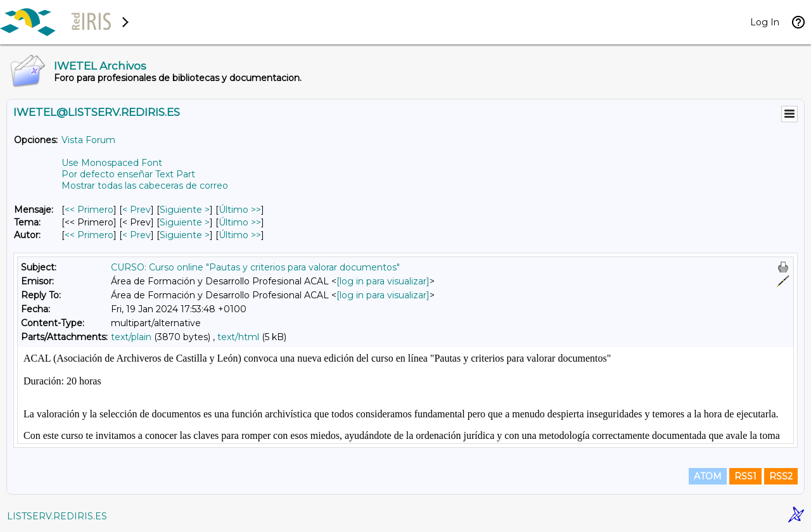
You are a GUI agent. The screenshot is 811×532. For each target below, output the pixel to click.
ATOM (708, 476)
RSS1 (745, 476)
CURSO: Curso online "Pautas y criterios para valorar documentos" (255, 267)
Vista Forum (88, 140)
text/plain (131, 337)
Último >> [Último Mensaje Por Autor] (240, 235)
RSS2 (781, 476)
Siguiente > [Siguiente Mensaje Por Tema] (185, 222)
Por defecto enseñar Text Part (128, 174)
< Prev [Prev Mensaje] (137, 210)
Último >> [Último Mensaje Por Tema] (240, 222)
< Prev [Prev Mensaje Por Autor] (137, 235)
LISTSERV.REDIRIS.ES (57, 516)
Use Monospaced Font (112, 163)
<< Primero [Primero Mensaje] (89, 210)
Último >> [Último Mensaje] (240, 210)
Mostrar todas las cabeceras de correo (145, 186)
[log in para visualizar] (383, 281)
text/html (238, 337)
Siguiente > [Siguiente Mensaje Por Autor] (185, 235)
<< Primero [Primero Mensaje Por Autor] (89, 235)
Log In (765, 22)
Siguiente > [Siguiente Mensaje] (185, 210)
